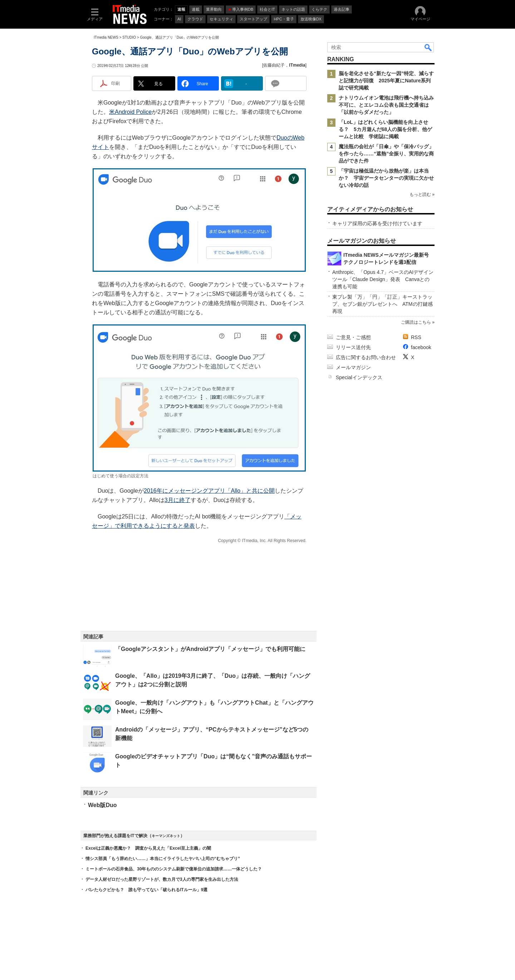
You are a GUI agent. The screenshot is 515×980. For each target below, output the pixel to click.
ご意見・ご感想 (353, 337)
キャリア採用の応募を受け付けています (377, 223)
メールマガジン (353, 367)
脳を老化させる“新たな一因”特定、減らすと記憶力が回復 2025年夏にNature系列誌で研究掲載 (386, 81)
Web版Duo (102, 805)
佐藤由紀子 (274, 65)
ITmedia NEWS (106, 37)
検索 (428, 47)
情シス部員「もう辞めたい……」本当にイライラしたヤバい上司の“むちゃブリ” (163, 859)
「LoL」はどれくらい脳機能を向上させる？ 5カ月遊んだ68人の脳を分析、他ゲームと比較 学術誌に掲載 (385, 129)
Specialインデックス (359, 377)
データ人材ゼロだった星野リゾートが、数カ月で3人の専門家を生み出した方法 (162, 879)
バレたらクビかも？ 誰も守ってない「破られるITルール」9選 (146, 890)
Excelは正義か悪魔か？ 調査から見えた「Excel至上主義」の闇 (148, 848)
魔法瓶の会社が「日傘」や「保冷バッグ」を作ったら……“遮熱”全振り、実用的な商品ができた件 (386, 154)
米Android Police (130, 112)
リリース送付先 (353, 347)
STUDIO (129, 37)
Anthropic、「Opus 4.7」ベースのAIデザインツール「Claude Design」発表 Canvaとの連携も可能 (383, 279)
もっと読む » (422, 194)
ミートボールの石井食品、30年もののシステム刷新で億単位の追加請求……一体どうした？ (174, 869)
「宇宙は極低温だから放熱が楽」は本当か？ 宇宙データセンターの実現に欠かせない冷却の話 (386, 178)
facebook (421, 347)
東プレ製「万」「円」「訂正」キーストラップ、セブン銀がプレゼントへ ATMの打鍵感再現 (382, 304)
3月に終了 (178, 500)
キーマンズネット (166, 836)
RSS (416, 337)
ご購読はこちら (416, 322)
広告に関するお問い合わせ (366, 357)
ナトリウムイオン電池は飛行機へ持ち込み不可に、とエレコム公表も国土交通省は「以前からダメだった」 (386, 105)
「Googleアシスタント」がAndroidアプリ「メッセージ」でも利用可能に (210, 649)
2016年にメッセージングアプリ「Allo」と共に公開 (209, 491)
